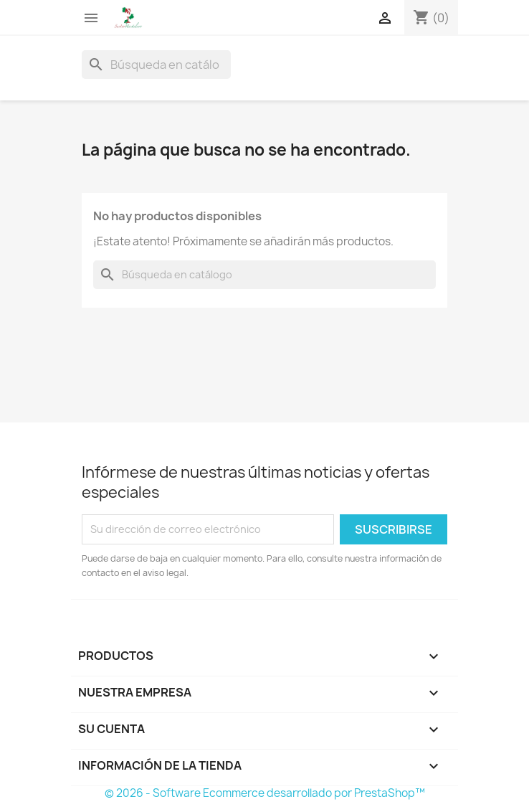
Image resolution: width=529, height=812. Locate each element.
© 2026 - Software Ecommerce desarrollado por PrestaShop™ (265, 793)
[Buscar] (156, 65)
